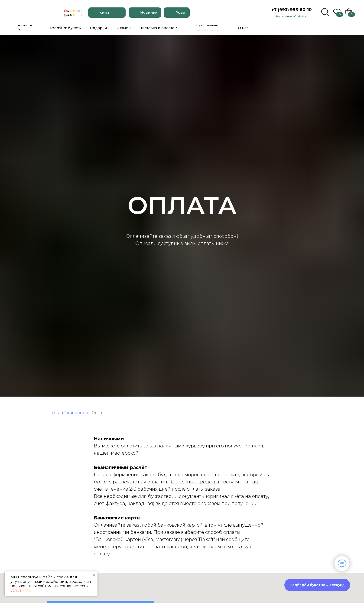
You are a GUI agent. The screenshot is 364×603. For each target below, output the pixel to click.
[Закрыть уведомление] (94, 575)
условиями (21, 590)
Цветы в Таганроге (66, 413)
